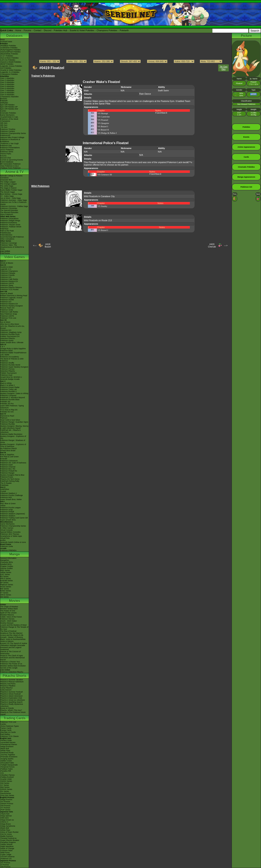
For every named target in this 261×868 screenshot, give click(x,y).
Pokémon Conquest (8, 395)
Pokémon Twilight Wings (10, 221)
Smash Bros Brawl (8, 451)
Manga (15, 554)
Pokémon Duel (6, 375)
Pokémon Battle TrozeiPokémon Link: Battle (13, 354)
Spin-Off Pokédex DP (9, 107)
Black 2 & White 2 (7, 385)
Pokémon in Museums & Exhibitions (10, 140)
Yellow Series (6, 572)
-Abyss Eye (5, 814)
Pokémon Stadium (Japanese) (13, 514)
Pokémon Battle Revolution (11, 434)
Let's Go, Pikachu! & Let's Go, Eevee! (12, 327)
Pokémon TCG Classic (9, 736)
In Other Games (7, 528)
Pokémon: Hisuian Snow (10, 225)
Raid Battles (5, 734)
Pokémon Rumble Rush (10, 334)
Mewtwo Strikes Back (9, 609)
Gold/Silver (5, 489)
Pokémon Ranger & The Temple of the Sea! (14, 628)
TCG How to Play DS (9, 410)
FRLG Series (6, 579)
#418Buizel (48, 245)
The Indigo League (8, 182)
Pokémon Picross (7, 369)
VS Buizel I (103, 126)
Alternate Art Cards (8, 732)
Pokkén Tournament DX (10, 336)
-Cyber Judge (6, 855)
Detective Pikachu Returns (11, 287)
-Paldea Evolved (7, 777)
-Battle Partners (7, 836)
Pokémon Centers (8, 131)
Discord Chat (6, 158)
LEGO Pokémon (7, 150)
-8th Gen (4, 125)
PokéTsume (5, 253)
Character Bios (6, 180)
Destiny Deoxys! (7, 623)
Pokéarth (124, 30)
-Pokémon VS (6, 859)
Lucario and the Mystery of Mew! (13, 625)
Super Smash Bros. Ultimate (12, 342)
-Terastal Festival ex (8, 838)
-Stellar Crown (6, 761)
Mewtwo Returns (7, 615)
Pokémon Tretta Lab (8, 389)
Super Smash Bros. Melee (11, 499)
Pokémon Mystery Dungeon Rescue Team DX (12, 307)
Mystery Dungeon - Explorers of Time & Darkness (13, 445)
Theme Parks (6, 154)
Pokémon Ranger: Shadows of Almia (13, 441)
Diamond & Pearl (7, 416)
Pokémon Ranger (7, 473)
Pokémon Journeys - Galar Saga (14, 200)
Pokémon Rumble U (8, 391)
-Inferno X (4, 822)
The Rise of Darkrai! (8, 631)
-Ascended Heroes (8, 742)
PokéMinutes (6, 233)
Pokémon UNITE (7, 283)
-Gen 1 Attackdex (7, 78)
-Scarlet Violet (6, 779)
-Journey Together (8, 755)
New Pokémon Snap (9, 314)
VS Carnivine (104, 117)
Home (18, 30)
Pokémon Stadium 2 (8, 493)
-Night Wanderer (7, 846)
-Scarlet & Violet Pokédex (11, 70)
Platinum (4, 418)
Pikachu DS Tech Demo (10, 479)
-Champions (5, 121)
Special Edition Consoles (10, 532)
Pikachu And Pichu (8, 684)
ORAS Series (6, 595)
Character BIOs (7, 562)
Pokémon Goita (7, 546)
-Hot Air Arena (6, 834)
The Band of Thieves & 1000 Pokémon (12, 360)
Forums (27, 30)
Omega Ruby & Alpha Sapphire (13, 349)
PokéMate (4, 485)
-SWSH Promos (7, 804)
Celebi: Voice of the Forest (11, 617)
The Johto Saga (7, 186)
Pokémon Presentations (10, 148)
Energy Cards (6, 730)
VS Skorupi (103, 113)
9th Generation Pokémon (10, 164)
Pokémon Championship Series (13, 133)
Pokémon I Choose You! (10, 662)
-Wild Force (5, 853)
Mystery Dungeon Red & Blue (12, 475)
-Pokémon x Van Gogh (9, 144)
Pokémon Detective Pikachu (12, 672)
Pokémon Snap (7, 510)
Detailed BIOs (6, 564)
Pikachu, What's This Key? (11, 710)
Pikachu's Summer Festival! (12, 692)
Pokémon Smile (7, 310)
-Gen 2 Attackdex (7, 80)
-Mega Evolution (7, 747)
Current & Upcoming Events (12, 160)
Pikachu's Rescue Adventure (12, 682)
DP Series (4, 583)
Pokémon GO (6, 277)
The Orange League (8, 184)
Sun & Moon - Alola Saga (11, 198)
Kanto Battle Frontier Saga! (11, 190)
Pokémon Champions (9, 271)
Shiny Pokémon (7, 214)
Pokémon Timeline (8, 129)
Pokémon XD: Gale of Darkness (13, 463)
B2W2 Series (6, 591)
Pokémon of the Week (9, 119)
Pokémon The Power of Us (11, 664)
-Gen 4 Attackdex (7, 84)
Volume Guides (6, 568)
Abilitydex (4, 103)
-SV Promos (5, 802)
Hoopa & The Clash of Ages (12, 656)
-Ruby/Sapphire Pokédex (10, 50)
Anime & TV (14, 172)
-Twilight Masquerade (9, 765)
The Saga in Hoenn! (8, 188)
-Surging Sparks (7, 759)
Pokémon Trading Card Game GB (14, 518)
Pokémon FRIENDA (8, 550)
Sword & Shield (7, 294)
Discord (48, 30)
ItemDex (4, 99)
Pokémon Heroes (7, 619)
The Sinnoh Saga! (8, 192)
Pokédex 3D (5, 402)
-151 (2, 773)
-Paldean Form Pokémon (10, 168)
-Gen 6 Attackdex (7, 88)
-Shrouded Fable (7, 763)
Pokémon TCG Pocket (9, 289)
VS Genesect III (105, 174)
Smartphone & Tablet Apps (11, 536)
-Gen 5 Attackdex (7, 86)
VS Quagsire (103, 123)
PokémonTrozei (7, 477)
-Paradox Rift (6, 771)
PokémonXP (5, 135)
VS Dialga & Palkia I (107, 133)
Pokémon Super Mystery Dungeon (14, 367)
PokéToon (4, 229)
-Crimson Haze (6, 850)
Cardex (3, 111)
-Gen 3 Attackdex (7, 82)
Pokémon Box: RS (8, 469)
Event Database (7, 162)
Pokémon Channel (8, 467)
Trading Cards (14, 718)
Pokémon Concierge (9, 243)
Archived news (6, 42)
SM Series (4, 597)
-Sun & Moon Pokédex (9, 58)
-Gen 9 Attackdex (7, 95)
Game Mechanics (7, 115)
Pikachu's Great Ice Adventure (13, 700)
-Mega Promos (6, 800)
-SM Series (5, 783)
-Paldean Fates (6, 769)
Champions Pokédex (107, 30)
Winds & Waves (7, 263)
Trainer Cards (6, 728)
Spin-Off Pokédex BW (9, 109)
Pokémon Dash (7, 465)
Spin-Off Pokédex (7, 105)
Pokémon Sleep (7, 285)
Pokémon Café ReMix (9, 279)
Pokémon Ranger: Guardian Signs (14, 422)
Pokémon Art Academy (9, 357)
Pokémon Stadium (8, 516)
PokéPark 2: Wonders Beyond (12, 398)
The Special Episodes (9, 210)
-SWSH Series (6, 781)
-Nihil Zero (4, 818)
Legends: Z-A (6, 269)
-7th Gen (4, 127)
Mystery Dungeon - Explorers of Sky (13, 437)
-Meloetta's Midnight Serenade (13, 645)
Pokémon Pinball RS (9, 471)
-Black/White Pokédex (9, 54)
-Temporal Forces (7, 767)
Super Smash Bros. (8, 520)
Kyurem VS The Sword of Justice (14, 643)
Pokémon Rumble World (10, 365)
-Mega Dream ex (7, 820)
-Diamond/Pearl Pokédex (10, 52)
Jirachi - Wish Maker (9, 621)
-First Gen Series (7, 795)
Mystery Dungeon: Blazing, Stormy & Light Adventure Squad (14, 427)
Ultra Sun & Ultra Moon (10, 324)
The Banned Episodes (9, 212)
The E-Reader (6, 483)
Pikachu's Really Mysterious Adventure (12, 705)
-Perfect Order (6, 740)
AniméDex (4, 178)
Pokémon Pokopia (8, 273)
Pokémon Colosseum (9, 461)
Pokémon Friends (7, 275)
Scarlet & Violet (6, 267)
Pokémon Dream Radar (10, 387)
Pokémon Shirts (7, 152)
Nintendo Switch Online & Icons (13, 542)
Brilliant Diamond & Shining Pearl (14, 296)
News (3, 40)
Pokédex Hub (61, 30)
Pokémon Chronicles (9, 208)
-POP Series (5, 810)
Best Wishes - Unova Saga (11, 194)
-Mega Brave (6, 824)
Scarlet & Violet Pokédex (82, 30)
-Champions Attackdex (9, 97)
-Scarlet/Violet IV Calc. (9, 117)
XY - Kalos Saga (7, 196)
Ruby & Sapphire (7, 455)
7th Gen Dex (224, 68)
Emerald (4, 459)
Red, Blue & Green (8, 504)
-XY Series (5, 785)
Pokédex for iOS (7, 412)
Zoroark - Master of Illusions (12, 637)
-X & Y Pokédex (7, 56)
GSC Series (5, 574)
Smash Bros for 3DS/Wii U (11, 377)
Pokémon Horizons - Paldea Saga (14, 206)
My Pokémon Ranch (8, 448)
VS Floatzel (103, 120)
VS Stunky (102, 206)
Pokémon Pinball (7, 512)
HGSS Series (6, 587)
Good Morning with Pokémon (12, 237)
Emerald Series (7, 581)
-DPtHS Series (6, 789)
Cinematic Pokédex (8, 113)
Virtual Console (6, 530)
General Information (8, 558)
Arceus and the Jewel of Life (12, 635)
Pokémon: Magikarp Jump (11, 332)
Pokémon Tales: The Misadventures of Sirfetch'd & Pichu (12, 247)
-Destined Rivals (7, 753)
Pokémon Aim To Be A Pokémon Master (13, 203)
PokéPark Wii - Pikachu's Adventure (10, 431)
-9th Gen (4, 123)
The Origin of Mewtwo (9, 607)
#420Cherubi (212, 245)
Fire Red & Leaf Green (9, 457)
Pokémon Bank (6, 351)
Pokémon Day (6, 146)
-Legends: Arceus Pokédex (11, 66)
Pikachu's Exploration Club (11, 698)
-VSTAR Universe (7, 857)
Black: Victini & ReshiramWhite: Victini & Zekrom (13, 640)
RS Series (4, 576)
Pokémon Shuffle (7, 363)
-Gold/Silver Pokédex (9, 48)
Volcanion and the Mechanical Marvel (12, 659)
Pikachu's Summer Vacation (12, 680)
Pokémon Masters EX (9, 281)
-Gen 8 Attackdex (7, 93)
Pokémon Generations (9, 219)
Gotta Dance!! (6, 690)
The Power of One (8, 611)
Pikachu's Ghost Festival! (11, 694)
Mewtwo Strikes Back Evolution (13, 666)
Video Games (14, 257)
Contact (38, 30)
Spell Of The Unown (8, 613)
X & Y (3, 347)
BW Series (5, 589)
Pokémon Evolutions (9, 223)
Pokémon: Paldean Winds (11, 227)
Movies (14, 601)
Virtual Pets (5, 538)
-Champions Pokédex (9, 74)
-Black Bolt (5, 749)
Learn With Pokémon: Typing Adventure (12, 407)
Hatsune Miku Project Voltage (12, 137)
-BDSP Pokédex (7, 64)
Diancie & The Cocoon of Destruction (10, 653)
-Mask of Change (7, 848)
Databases (14, 36)
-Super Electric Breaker (10, 840)
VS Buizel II (103, 130)
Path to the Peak (7, 231)
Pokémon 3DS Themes (10, 534)
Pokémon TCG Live (8, 318)
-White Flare (5, 751)
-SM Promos (5, 806)
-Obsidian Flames (7, 775)
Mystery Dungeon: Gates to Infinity (14, 393)
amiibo (3, 540)
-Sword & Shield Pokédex (11, 62)
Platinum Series (7, 585)
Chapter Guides (7, 566)
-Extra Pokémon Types (9, 726)
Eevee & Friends (7, 708)
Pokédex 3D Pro (7, 404)
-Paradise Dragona (8, 842)
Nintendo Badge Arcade (10, 379)
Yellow (3, 506)
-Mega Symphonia (8, 826)
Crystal (3, 491)
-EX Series (5, 791)
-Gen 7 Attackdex (7, 91)
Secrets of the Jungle (9, 668)
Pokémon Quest (7, 340)
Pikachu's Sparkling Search (11, 702)
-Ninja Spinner (6, 816)
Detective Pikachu (8, 338)
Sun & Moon (5, 322)
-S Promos (5, 865)
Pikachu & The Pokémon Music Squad (13, 713)
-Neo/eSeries (6, 793)
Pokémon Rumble (8, 424)
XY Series (4, 593)
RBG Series (5, 570)
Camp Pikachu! (6, 688)
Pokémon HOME (7, 300)
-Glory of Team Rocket (9, 832)
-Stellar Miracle (6, 844)
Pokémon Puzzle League (10, 508)
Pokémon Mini (6, 497)
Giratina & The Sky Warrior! (11, 633)
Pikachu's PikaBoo (8, 686)
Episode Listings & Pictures (11, 176)
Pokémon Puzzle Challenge (12, 495)
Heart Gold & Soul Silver (10, 420)
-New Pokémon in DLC (10, 166)
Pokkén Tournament (8, 373)
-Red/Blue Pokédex (8, 46)
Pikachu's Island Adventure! (11, 696)
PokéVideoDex (6, 235)
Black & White (6, 383)
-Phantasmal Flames (9, 744)
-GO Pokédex (6, 68)
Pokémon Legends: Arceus (11, 298)
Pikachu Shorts (14, 676)
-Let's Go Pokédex (8, 60)
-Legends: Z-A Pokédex (10, 72)
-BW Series (5, 787)
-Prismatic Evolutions (9, 757)
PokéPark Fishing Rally (10, 481)
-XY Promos (5, 808)
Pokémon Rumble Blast (10, 400)
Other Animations (7, 239)
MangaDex (5, 560)
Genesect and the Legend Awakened (11, 648)
